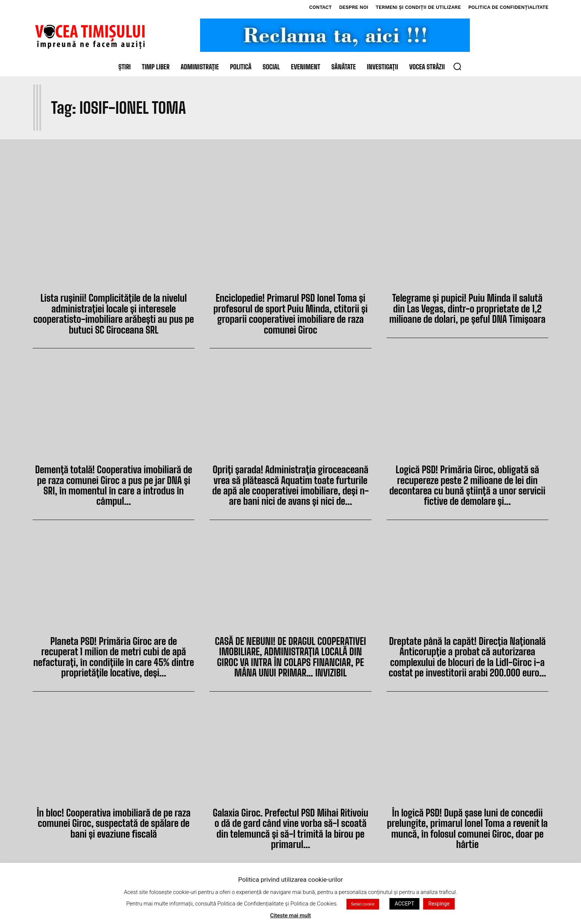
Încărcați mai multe (290, 867)
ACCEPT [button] (404, 915)
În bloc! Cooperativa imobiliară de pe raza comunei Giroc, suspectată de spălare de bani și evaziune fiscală (114, 813)
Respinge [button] (439, 915)
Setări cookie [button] (363, 915)
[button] (457, 66)
